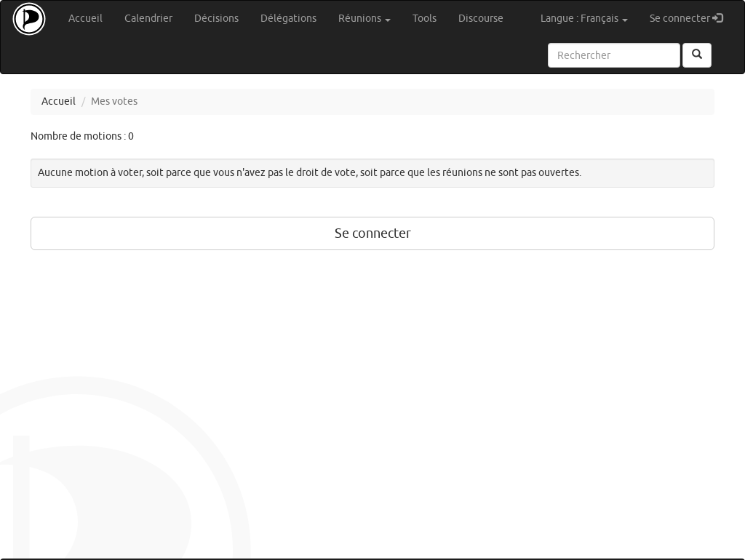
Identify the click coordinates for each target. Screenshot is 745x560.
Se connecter (692, 18)
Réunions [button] (364, 19)
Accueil (85, 19)
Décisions (216, 19)
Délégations (288, 19)
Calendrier (148, 19)
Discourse (481, 19)
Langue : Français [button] (584, 19)
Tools (425, 19)
